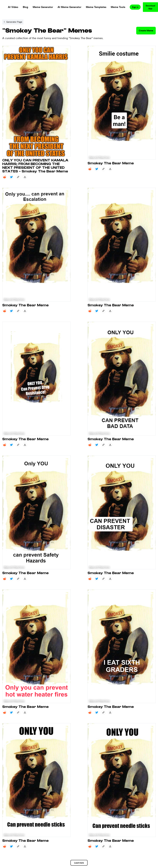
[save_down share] (25, 177)
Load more (79, 863)
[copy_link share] (18, 177)
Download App (150, 7)
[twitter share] (11, 177)
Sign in (135, 7)
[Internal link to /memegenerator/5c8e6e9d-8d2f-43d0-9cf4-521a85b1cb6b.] (13, 22)
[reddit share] (5, 177)
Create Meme (146, 31)
